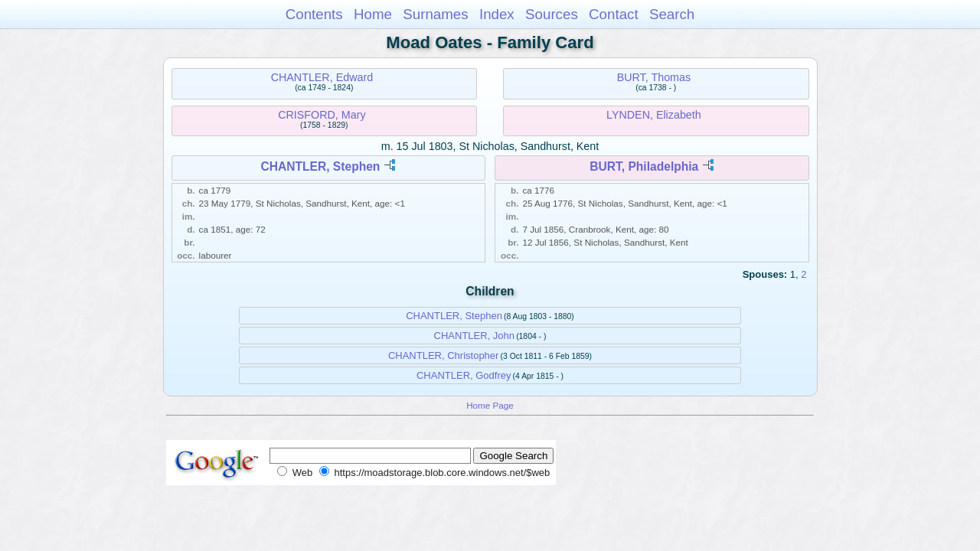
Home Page (490, 405)
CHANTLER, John (474, 336)
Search (672, 14)
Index (497, 14)
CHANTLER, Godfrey (464, 375)
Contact (614, 14)
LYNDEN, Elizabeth (654, 115)
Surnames (435, 14)
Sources (552, 14)
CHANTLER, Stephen (320, 166)
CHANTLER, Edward (322, 77)
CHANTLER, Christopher (444, 355)
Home (373, 14)
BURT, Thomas (654, 77)
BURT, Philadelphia (644, 166)
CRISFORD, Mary (322, 115)
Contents (314, 14)
